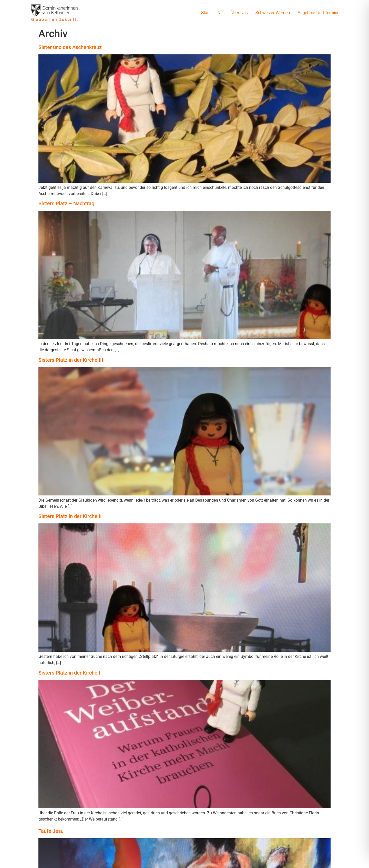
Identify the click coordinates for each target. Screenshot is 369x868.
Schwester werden (273, 13)
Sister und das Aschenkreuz (70, 47)
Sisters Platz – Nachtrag (66, 203)
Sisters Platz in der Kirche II (70, 516)
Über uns (239, 13)
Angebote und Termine (318, 13)
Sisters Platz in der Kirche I (69, 673)
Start (206, 13)
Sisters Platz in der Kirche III (71, 360)
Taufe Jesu (51, 831)
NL (220, 13)
